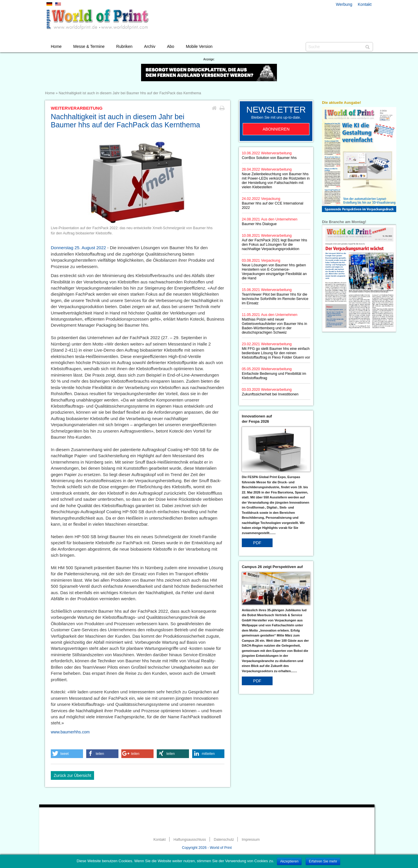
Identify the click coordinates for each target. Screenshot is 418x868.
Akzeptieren (289, 861)
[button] (67, 754)
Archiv (150, 46)
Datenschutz (224, 840)
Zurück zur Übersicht (72, 775)
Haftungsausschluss (190, 840)
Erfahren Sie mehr (323, 861)
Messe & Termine (89, 46)
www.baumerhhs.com (70, 732)
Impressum (251, 840)
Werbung (344, 4)
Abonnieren (276, 129)
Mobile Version (199, 46)
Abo (171, 46)
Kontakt (365, 4)
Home (56, 46)
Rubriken (124, 46)
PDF (257, 543)
